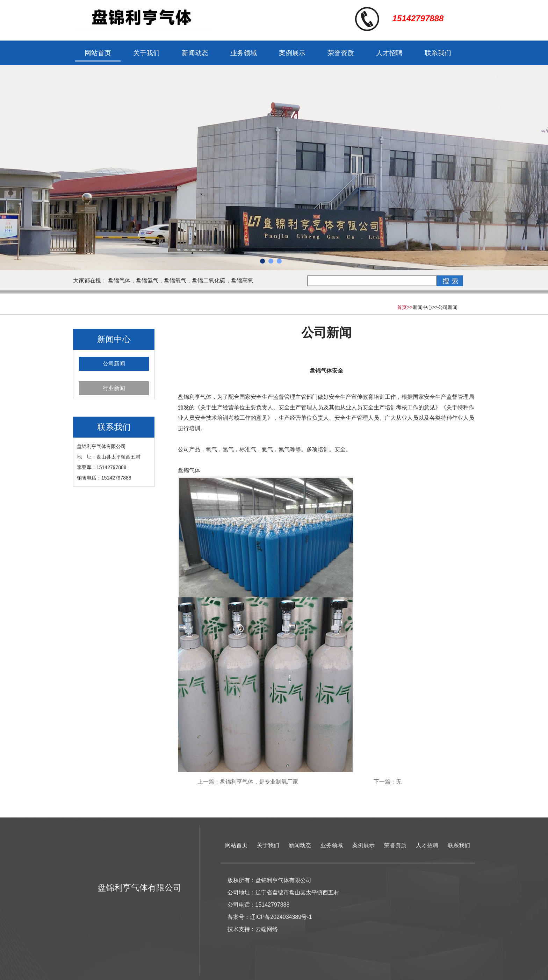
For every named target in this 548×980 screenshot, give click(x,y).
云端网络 (267, 929)
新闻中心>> (425, 307)
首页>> (405, 307)
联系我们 (438, 53)
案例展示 (292, 53)
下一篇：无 (388, 782)
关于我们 (146, 53)
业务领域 (244, 53)
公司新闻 (448, 307)
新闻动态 (195, 53)
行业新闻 (114, 388)
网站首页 (98, 53)
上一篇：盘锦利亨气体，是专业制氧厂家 (248, 782)
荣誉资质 (341, 53)
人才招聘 (389, 53)
